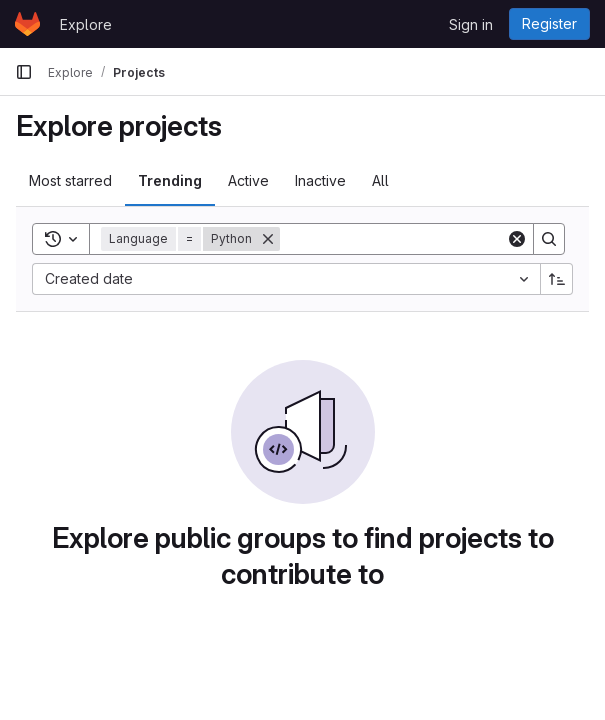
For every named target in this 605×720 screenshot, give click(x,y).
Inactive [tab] (320, 180)
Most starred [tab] (70, 180)
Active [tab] (248, 180)
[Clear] (517, 239)
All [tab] (380, 180)
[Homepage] (27, 24)
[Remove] (268, 239)
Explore (86, 24)
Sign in (471, 24)
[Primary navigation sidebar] (24, 72)
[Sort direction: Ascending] (557, 279)
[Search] (404, 239)
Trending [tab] (170, 180)
